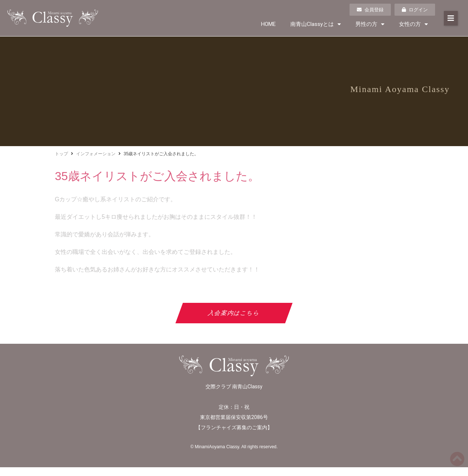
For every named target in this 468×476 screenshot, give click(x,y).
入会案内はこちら (234, 313)
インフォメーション (96, 154)
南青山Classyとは (316, 24)
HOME (268, 24)
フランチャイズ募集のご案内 (234, 427)
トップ (61, 154)
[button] (451, 18)
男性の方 (370, 24)
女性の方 (413, 24)
